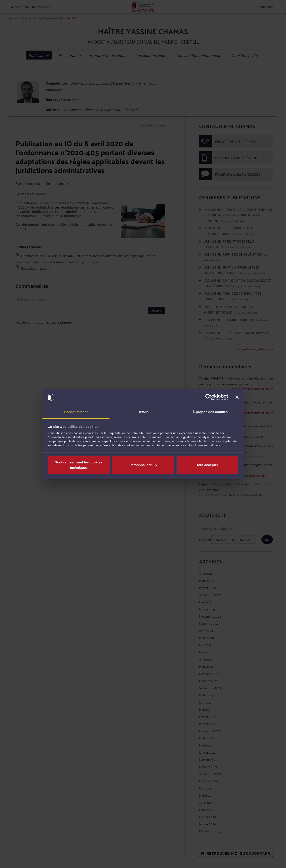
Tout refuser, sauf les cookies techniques (79, 465)
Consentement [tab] (76, 412)
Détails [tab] (143, 412)
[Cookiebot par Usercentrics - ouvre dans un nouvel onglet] (209, 397)
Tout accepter (207, 465)
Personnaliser (143, 465)
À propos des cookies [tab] (210, 412)
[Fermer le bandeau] (237, 397)
